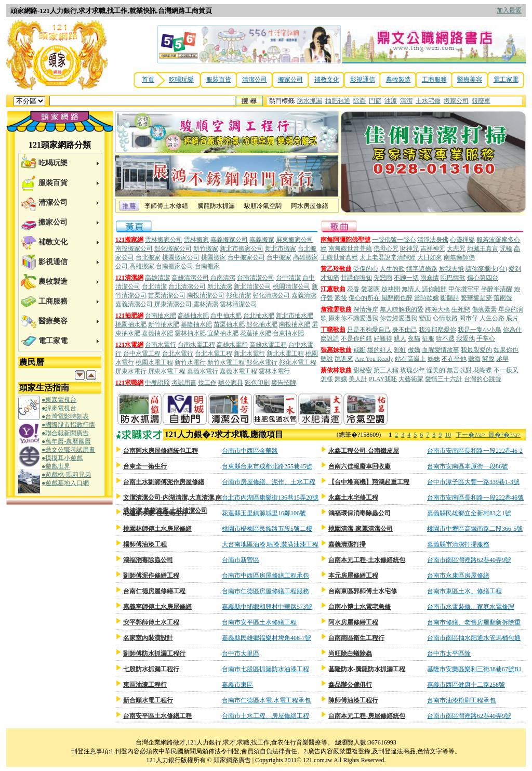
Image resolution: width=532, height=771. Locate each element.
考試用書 (184, 383)
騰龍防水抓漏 (216, 206)
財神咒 (409, 249)
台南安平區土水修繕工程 (157, 716)
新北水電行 (249, 354)
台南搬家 (207, 266)
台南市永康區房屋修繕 (458, 576)
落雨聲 (503, 298)
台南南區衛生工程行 (356, 638)
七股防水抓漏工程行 (151, 669)
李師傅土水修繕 (166, 206)
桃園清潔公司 (291, 286)
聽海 (474, 359)
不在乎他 (454, 359)
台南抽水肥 (161, 316)
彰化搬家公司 (173, 249)
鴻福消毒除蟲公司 (148, 560)
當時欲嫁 (427, 298)
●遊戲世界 (56, 466)
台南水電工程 (196, 345)
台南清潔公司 (256, 278)
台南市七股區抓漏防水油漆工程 (265, 669)
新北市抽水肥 (295, 316)
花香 (353, 289)
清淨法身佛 (433, 240)
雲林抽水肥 (190, 333)
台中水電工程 (142, 354)
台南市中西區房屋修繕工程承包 (265, 576)
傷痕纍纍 (484, 309)
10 (448, 435)
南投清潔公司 (206, 295)
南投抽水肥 (295, 324)
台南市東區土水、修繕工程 (464, 591)
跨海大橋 (437, 309)
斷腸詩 (450, 298)
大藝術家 (411, 379)
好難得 (383, 338)
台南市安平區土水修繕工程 (259, 622)
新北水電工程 (285, 354)
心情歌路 (445, 318)
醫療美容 (470, 80)
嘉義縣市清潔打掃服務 (458, 544)
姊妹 (434, 359)
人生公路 (492, 318)
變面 (425, 318)
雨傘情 (430, 278)
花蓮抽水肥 (256, 333)
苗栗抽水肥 (229, 324)
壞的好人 (380, 350)
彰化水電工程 (298, 362)
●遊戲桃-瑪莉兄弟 (66, 475)
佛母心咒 (386, 249)
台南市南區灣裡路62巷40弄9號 (469, 560)
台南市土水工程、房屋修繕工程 (265, 716)
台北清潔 (154, 286)
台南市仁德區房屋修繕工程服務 (265, 591)
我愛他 (465, 338)
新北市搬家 (281, 249)
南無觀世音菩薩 (350, 249)
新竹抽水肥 (164, 324)
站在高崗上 (410, 359)
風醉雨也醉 (397, 298)
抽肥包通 (338, 101)
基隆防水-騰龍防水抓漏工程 (367, 669)
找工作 (207, 383)
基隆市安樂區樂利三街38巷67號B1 (474, 669)
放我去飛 (451, 269)
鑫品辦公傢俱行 (350, 685)
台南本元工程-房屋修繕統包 (367, 716)
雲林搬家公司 (164, 240)
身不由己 (405, 330)
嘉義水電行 (203, 371)
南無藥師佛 (459, 257)
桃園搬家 (214, 257)
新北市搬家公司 (242, 249)
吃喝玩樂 (181, 80)
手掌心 (486, 338)
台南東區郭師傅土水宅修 (363, 591)
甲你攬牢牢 (464, 289)
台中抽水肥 (226, 316)
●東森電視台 (59, 400)
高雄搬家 (142, 266)
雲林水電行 (274, 371)
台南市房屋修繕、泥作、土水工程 (269, 482)
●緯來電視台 (59, 408)
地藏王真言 (483, 249)
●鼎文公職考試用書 (68, 450)
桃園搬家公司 (181, 257)
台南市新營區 (241, 560)
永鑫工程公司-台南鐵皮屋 (364, 451)
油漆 (391, 101)
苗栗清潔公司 (167, 295)
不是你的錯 (356, 338)
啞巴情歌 (453, 278)
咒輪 (506, 249)
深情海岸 (366, 309)
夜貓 (414, 338)
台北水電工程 (214, 354)
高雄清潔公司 (190, 278)
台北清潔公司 (187, 286)
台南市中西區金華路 (250, 451)
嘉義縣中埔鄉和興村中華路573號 (267, 607)
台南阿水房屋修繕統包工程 (161, 451)
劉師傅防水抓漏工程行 (154, 654)
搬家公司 (290, 80)
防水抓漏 (310, 101)
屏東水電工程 (167, 371)
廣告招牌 (284, 383)
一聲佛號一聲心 (394, 240)
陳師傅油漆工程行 (353, 700)
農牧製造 (398, 80)
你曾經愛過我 (398, 318)
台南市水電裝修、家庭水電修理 (471, 607)
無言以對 (459, 370)
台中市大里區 (241, 654)
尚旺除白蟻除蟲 (350, 654)
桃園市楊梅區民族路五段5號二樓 (267, 529)
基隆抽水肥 (196, 324)
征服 (428, 338)
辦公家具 (231, 383)
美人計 (358, 379)
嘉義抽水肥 (157, 333)
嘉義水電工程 (238, 371)
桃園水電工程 (154, 362)
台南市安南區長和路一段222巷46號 (475, 498)
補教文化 (327, 80)
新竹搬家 (206, 249)
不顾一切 (406, 278)
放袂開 (391, 289)
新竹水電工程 (226, 362)
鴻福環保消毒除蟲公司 (360, 513)
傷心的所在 (364, 298)
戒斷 (360, 350)
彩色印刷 (257, 383)
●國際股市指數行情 (68, 425)
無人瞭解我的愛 (402, 309)
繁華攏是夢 (476, 298)
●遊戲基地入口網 (65, 483)
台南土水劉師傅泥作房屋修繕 (164, 482)
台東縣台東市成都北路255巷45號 (267, 466)
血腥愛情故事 (441, 350)
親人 (400, 338)
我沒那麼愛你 (437, 330)
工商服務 (434, 80)
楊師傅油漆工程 (145, 544)
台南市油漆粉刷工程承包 (461, 700)
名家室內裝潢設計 (148, 638)
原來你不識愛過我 (353, 318)
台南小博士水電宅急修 (360, 607)
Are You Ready (374, 359)
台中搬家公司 (246, 257)
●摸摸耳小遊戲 (62, 458)
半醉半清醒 (497, 289)
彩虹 (400, 350)
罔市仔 (469, 318)
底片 (512, 318)
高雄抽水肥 (193, 316)
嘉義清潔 (304, 295)
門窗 (375, 101)
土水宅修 (428, 101)
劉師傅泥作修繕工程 (151, 576)
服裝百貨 (219, 80)
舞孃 (341, 379)
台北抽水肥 (259, 316)
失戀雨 (383, 278)
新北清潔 (220, 286)
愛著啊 (370, 289)
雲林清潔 (206, 304)
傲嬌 (414, 350)
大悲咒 (456, 249)
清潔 (406, 101)
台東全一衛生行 (145, 466)
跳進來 (344, 359)
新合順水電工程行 (148, 700)
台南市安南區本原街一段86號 (468, 466)
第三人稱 (386, 370)
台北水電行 (178, 354)
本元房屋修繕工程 (353, 576)
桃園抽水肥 (131, 324)
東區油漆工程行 (145, 685)
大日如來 (430, 257)
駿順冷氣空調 (263, 206)
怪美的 (436, 370)
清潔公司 (255, 80)
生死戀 (461, 309)
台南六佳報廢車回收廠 (360, 466)
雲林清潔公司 (238, 304)
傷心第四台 (483, 278)
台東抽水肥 (288, 333)
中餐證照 (157, 383)
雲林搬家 (196, 240)
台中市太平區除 (449, 654)
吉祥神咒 (433, 249)
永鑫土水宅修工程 (353, 498)
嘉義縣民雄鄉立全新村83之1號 (469, 513)
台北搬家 (148, 257)
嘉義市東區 (237, 685)
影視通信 (363, 80)
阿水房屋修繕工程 (353, 622)
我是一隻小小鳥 (480, 330)
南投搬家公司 (134, 249)
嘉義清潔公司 (134, 304)
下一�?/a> (472, 435)
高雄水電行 (232, 345)
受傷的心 (366, 269)
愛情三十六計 (444, 379)
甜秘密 (363, 370)
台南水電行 (161, 345)
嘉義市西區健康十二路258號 (466, 685)
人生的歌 (392, 269)
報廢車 (481, 101)
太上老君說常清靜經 (388, 257)
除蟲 (360, 101)
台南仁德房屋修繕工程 (154, 591)
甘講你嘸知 (356, 278)
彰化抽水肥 (262, 324)
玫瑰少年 (413, 370)
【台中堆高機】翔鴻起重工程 (369, 482)
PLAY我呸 (383, 379)
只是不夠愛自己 (369, 330)
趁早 (502, 359)
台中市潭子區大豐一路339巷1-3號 (473, 482)
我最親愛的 (476, 350)
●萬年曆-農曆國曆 (66, 441)
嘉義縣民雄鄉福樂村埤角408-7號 (267, 638)
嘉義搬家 (262, 240)
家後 (341, 298)
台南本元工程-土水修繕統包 (367, 560)
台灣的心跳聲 (483, 379)
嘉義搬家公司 (229, 240)
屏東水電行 (131, 371)
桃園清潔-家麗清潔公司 (361, 529)
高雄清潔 (157, 278)
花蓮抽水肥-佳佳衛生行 (155, 513)
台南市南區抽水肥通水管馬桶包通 (474, 638)
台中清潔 (288, 278)
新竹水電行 (190, 362)
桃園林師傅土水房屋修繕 (157, 529)
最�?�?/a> (504, 435)
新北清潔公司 (252, 286)
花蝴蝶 (483, 370)
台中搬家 (279, 257)
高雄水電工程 (268, 345)
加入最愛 (509, 10)
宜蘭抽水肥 (223, 333)
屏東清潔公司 (173, 304)
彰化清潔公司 (271, 295)
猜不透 (445, 338)
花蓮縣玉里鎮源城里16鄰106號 (264, 513)
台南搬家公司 (175, 266)
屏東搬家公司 (295, 240)
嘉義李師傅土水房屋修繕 (157, 607)
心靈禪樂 (462, 240)
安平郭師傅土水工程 (151, 622)
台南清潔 (223, 278)
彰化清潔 (238, 295)
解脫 (488, 359)
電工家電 (506, 80)
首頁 (148, 80)
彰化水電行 (262, 362)
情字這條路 (422, 269)
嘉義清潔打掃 (347, 544)
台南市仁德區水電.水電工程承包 (266, 700)
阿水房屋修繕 (310, 206)
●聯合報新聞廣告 (65, 433)
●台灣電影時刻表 (65, 416)
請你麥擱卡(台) (486, 269)
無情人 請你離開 (424, 289)
